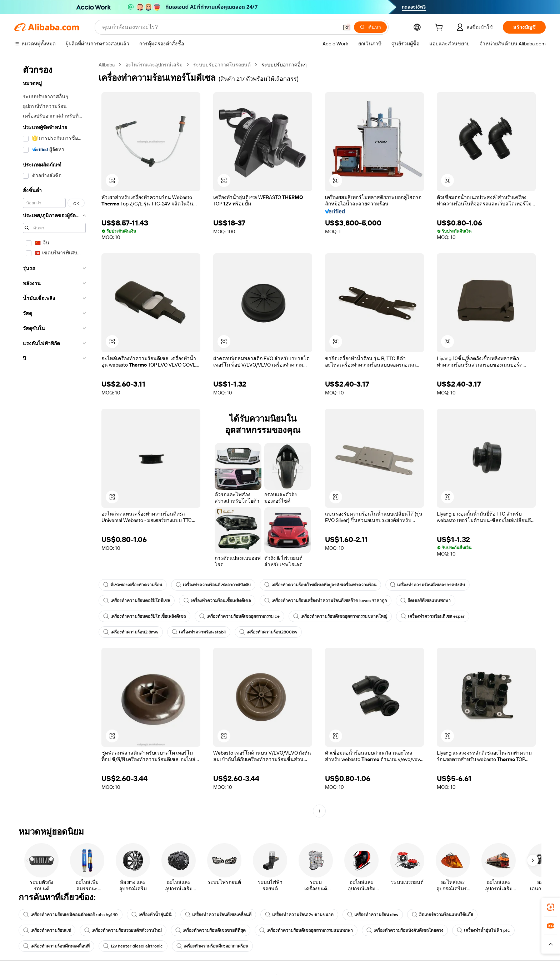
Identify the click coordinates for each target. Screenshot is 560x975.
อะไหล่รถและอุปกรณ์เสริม (154, 65)
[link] (551, 907)
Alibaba (107, 65)
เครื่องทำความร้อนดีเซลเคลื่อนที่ (218, 915)
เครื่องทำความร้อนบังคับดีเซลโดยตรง (405, 930)
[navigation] (54, 439)
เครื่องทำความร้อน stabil (199, 632)
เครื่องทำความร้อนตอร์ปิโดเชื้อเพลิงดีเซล (144, 616)
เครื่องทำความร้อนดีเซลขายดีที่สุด (211, 930)
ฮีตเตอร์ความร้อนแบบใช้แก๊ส (442, 915)
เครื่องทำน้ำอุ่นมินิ (151, 915)
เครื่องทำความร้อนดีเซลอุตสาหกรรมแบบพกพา (306, 930)
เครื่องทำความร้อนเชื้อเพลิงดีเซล (217, 601)
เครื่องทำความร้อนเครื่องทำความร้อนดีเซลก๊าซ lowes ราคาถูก (326, 601)
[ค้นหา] (370, 27)
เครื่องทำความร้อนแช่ (47, 930)
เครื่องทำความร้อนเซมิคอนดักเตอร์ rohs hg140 (71, 915)
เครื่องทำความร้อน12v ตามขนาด (299, 915)
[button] (347, 27)
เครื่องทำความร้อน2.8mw (131, 632)
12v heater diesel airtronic (133, 946)
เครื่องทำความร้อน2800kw (268, 632)
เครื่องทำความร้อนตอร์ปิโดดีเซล (137, 601)
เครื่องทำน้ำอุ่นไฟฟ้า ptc (483, 930)
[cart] (440, 28)
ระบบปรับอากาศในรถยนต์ (222, 65)
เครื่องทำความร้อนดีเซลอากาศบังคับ (213, 585)
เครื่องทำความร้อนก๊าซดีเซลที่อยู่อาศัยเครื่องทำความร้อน (320, 585)
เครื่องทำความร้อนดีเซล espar (433, 616)
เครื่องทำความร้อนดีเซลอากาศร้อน (212, 946)
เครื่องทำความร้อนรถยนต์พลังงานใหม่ (123, 930)
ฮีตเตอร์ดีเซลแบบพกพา (426, 601)
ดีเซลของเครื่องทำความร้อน (133, 585)
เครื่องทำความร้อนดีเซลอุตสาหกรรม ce (239, 616)
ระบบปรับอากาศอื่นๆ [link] (284, 65)
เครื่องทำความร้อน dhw (373, 915)
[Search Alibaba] (219, 27)
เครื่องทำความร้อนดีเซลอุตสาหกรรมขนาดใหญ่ (340, 616)
